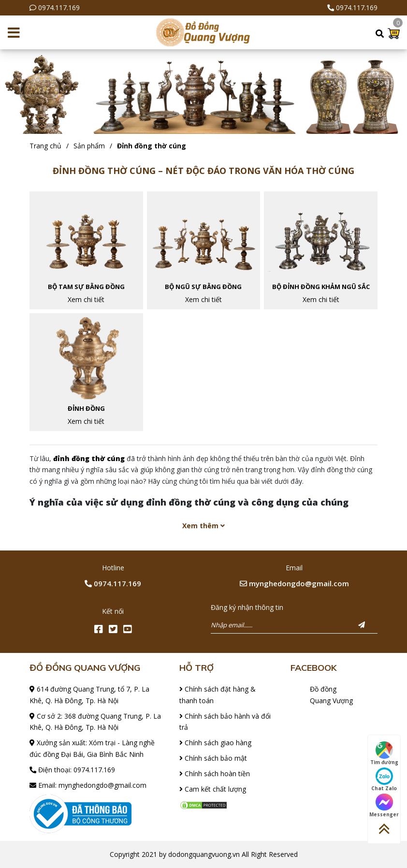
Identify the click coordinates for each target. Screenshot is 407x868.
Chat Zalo (384, 780)
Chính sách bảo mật (213, 758)
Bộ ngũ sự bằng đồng (203, 287)
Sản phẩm (89, 146)
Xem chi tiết (86, 299)
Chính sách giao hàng (215, 743)
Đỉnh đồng (86, 408)
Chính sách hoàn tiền (215, 774)
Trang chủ (45, 146)
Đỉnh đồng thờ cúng (152, 146)
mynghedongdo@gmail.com (294, 583)
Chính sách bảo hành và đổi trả (225, 722)
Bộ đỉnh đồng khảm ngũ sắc (321, 287)
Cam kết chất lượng (213, 789)
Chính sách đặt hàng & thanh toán (218, 695)
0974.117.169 (59, 7)
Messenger (384, 806)
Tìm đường (384, 753)
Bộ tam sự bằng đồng (86, 287)
